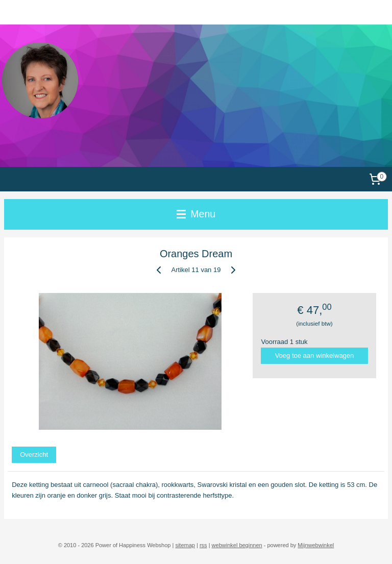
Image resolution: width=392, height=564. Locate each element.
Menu (196, 214)
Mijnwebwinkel (316, 545)
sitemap (185, 545)
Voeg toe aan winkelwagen (315, 355)
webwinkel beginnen (237, 545)
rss (203, 545)
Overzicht (34, 455)
